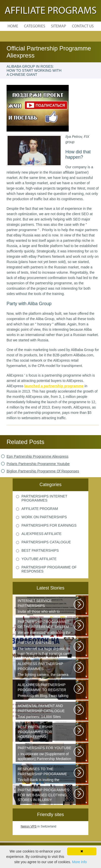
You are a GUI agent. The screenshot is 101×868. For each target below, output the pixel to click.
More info (79, 862)
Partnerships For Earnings (49, 525)
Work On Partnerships (44, 517)
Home (13, 26)
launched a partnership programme (54, 386)
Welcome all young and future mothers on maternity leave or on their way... (46, 733)
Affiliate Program (40, 509)
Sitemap (59, 26)
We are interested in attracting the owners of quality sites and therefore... (46, 627)
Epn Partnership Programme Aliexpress (37, 456)
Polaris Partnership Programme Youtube (38, 464)
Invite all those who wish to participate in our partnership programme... (46, 606)
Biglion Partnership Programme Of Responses (43, 471)
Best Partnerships (40, 550)
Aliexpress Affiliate (41, 534)
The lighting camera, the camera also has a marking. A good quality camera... (46, 670)
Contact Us (83, 26)
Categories (35, 26)
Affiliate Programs (51, 11)
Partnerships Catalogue (46, 542)
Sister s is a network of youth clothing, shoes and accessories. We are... (46, 796)
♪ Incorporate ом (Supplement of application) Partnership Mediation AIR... (46, 754)
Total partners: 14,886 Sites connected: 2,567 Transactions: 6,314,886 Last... (46, 712)
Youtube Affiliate (39, 559)
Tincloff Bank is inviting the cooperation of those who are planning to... (46, 775)
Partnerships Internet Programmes (44, 498)
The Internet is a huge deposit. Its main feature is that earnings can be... (46, 649)
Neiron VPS (29, 826)
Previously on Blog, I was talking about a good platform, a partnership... (46, 691)
